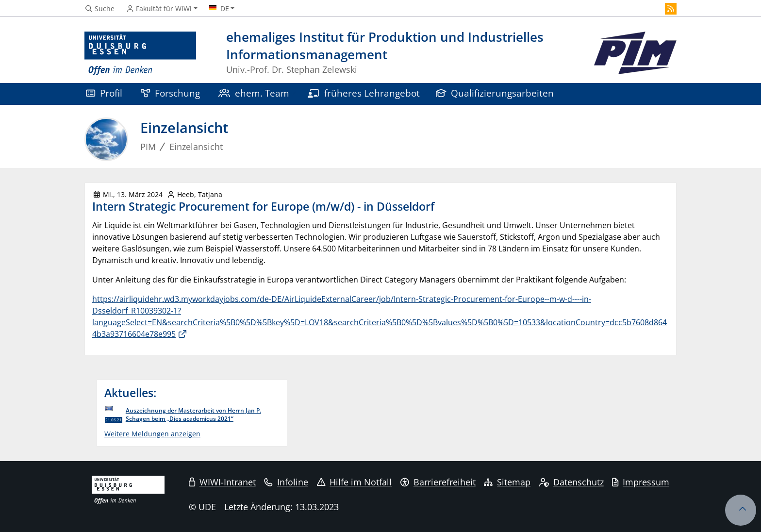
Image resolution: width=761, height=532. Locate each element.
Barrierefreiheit (438, 482)
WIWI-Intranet (222, 482)
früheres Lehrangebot (364, 93)
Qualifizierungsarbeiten (495, 93)
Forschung (170, 93)
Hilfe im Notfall (355, 482)
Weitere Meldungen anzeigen (152, 434)
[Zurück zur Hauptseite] (635, 54)
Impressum (641, 482)
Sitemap (507, 482)
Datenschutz (571, 482)
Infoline (286, 482)
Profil (104, 93)
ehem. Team (254, 93)
